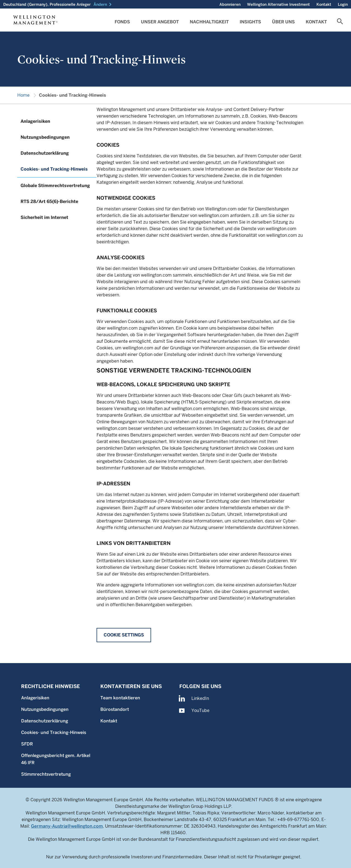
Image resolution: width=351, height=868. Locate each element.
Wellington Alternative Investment (278, 4)
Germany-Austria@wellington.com (67, 826)
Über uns (283, 22)
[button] (104, 4)
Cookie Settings (124, 635)
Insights (250, 22)
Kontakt (324, 4)
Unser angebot (160, 22)
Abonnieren (230, 4)
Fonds (122, 22)
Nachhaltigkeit (209, 22)
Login (343, 4)
